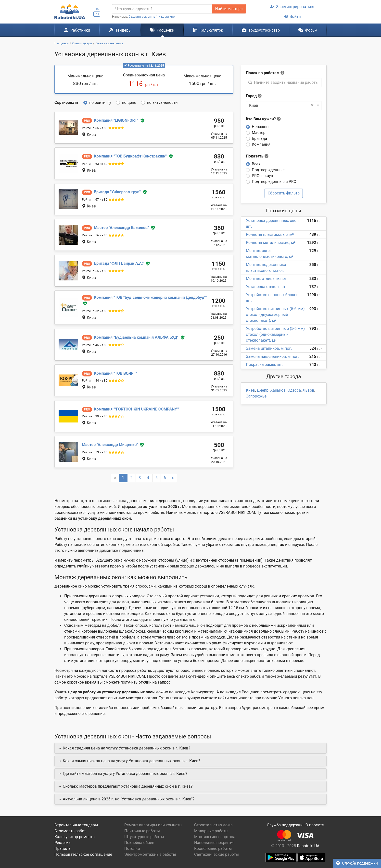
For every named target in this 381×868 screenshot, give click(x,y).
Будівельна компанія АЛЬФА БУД (136, 337)
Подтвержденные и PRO (274, 182)
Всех (256, 164)
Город (251, 96)
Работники (77, 30)
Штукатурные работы (144, 837)
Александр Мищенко (110, 445)
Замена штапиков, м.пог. (269, 348)
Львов (308, 390)
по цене (129, 102)
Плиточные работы (142, 831)
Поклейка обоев (139, 843)
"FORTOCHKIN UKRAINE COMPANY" (137, 409)
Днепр (263, 390)
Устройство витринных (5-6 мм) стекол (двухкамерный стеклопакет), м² (275, 315)
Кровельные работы (213, 849)
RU (97, 14)
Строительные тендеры (76, 825)
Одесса (294, 390)
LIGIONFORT (116, 120)
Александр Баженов (121, 228)
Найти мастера (229, 9)
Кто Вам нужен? (263, 119)
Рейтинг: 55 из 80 (95, 271)
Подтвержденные (268, 170)
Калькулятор (208, 30)
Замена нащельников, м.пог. (272, 356)
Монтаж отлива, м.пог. (267, 279)
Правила (62, 849)
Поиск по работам (263, 73)
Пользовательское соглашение (83, 854)
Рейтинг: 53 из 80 (95, 452)
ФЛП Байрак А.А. (119, 263)
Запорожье (256, 396)
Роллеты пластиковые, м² (270, 235)
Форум (308, 30)
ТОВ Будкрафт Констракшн (130, 156)
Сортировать (66, 102)
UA (97, 9)
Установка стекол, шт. (266, 287)
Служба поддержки (357, 863)
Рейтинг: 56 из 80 (95, 235)
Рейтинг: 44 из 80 (95, 380)
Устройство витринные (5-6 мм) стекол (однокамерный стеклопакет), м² (275, 334)
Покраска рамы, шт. (264, 365)
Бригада (259, 139)
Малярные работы (211, 831)
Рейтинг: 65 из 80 (95, 128)
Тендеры (120, 30)
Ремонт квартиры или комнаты (153, 825)
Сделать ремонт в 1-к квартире (152, 17)
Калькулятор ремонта (75, 837)
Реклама (63, 843)
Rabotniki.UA (308, 846)
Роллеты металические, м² (271, 243)
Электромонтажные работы (150, 854)
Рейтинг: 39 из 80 (95, 416)
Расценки (162, 30)
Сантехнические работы (216, 854)
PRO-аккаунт (263, 176)
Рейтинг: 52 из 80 (95, 311)
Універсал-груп (117, 192)
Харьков (278, 390)
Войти (292, 17)
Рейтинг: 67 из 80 (95, 199)
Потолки (132, 849)
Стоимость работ (70, 831)
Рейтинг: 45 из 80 (95, 345)
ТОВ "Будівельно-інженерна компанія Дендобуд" (150, 297)
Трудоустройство (261, 30)
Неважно (260, 127)
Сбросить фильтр (284, 193)
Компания (261, 144)
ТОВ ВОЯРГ (115, 373)
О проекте (315, 825)
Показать (257, 156)
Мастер (259, 133)
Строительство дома (213, 825)
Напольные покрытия (214, 843)
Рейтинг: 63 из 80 (95, 164)
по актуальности (162, 102)
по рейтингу (100, 102)
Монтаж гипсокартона (215, 837)
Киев (250, 390)
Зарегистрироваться (292, 7)
